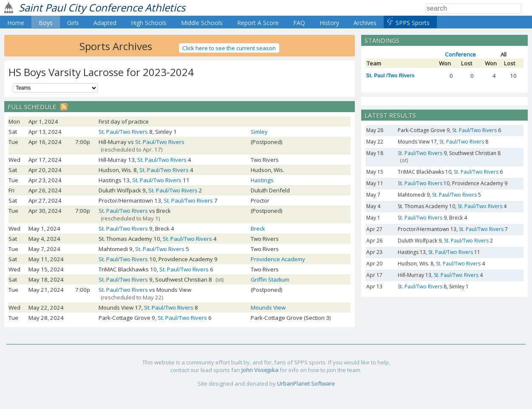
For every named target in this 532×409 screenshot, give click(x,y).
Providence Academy (278, 259)
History (329, 23)
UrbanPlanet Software (306, 384)
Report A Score (258, 23)
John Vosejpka (260, 370)
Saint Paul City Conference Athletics (102, 7)
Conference (460, 54)
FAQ (299, 23)
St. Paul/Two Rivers (123, 132)
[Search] (473, 8)
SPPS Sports (413, 23)
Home (16, 23)
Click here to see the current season (229, 48)
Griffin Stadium (270, 279)
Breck (258, 228)
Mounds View (268, 307)
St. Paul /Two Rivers (391, 76)
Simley (259, 132)
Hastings (262, 180)
